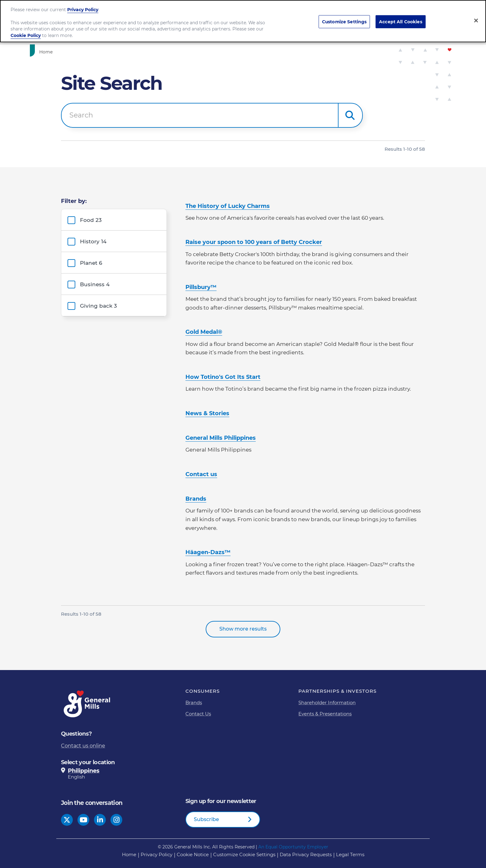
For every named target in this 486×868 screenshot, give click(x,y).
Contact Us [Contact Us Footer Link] (198, 714)
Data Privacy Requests (306, 854)
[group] (115, 220)
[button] (350, 115)
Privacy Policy (83, 10)
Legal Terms (350, 854)
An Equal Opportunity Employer (293, 847)
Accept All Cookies (401, 21)
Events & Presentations (325, 714)
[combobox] (200, 115)
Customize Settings (344, 21)
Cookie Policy (26, 35)
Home (129, 854)
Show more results (243, 629)
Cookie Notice (193, 854)
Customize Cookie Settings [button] (244, 854)
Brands (194, 703)
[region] (243, 21)
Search (81, 115)
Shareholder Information (327, 703)
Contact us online (83, 746)
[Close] (476, 21)
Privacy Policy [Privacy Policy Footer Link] (157, 854)
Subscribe (206, 819)
